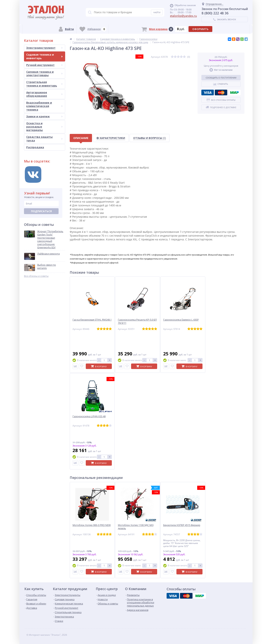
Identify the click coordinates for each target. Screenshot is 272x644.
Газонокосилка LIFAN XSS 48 (89, 416)
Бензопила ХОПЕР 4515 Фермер (182, 525)
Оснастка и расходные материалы (44, 127)
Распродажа (35, 147)
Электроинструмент (44, 48)
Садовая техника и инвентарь (44, 56)
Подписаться (41, 211)
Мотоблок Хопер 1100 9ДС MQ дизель (136, 527)
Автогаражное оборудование (44, 94)
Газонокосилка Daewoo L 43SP (181, 320)
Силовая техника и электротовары (44, 73)
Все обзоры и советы (36, 276)
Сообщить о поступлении (221, 78)
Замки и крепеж (44, 116)
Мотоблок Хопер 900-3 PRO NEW (92, 525)
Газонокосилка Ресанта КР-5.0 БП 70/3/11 (137, 321)
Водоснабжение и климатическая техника (44, 106)
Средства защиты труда (44, 139)
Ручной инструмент (44, 65)
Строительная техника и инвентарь (44, 84)
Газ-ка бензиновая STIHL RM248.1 (92, 320)
